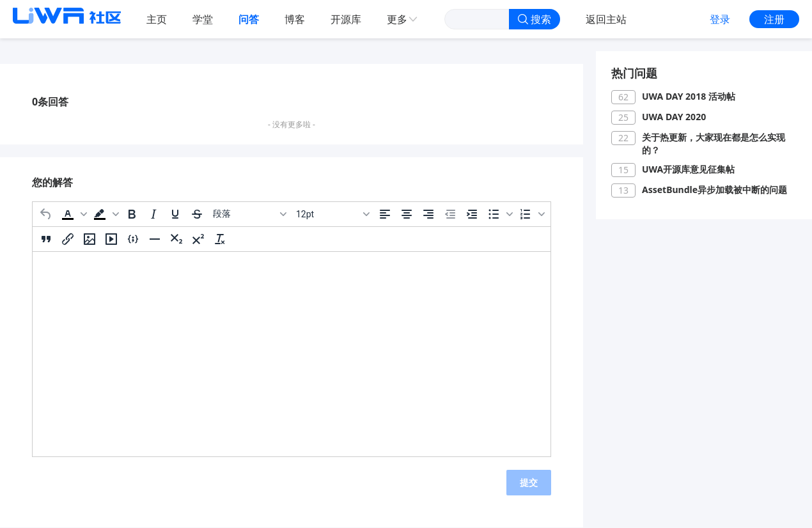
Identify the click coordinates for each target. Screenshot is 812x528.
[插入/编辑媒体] (111, 239)
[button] (73, 214)
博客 (295, 19)
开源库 (346, 19)
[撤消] (46, 214)
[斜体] (153, 214)
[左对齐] (385, 214)
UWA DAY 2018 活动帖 (689, 96)
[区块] (249, 214)
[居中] (407, 214)
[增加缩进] (472, 214)
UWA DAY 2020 (674, 117)
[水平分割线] (155, 239)
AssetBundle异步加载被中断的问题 (714, 190)
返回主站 (606, 19)
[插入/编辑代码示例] (133, 239)
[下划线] (175, 214)
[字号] (332, 214)
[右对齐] (428, 214)
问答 (249, 19)
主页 (157, 19)
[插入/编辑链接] (68, 239)
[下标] (176, 239)
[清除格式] (220, 239)
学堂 (203, 19)
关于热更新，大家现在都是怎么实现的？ (714, 144)
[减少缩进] (450, 214)
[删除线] (197, 214)
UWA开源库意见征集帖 (688, 169)
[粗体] (132, 214)
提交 (529, 482)
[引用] (46, 239)
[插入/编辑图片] (90, 239)
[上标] (198, 239)
